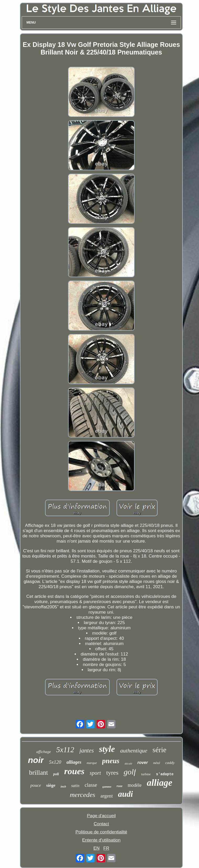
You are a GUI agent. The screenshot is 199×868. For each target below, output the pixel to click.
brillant (38, 773)
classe (91, 785)
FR (106, 848)
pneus (111, 761)
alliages (74, 762)
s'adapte (165, 774)
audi (126, 794)
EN (97, 848)
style (107, 749)
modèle (135, 785)
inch (63, 787)
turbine (146, 774)
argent (107, 796)
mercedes (82, 795)
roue (120, 786)
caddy (170, 763)
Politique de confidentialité (101, 832)
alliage (160, 783)
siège (51, 785)
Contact (101, 824)
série (160, 750)
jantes (87, 750)
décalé (128, 763)
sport (95, 773)
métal (157, 763)
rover (143, 763)
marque (92, 763)
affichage (44, 752)
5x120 (55, 762)
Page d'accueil (101, 816)
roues (74, 771)
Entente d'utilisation (101, 840)
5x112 (65, 750)
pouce (36, 785)
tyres (112, 773)
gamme (107, 787)
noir (36, 760)
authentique (134, 750)
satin (75, 786)
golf (130, 772)
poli (56, 774)
